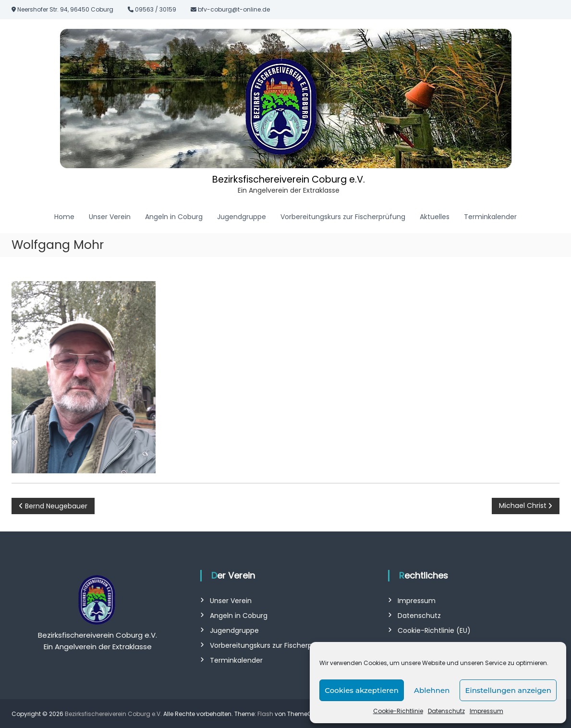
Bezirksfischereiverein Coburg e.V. (289, 179)
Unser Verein (110, 216)
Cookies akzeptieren (362, 690)
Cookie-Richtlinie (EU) (434, 630)
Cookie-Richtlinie (398, 711)
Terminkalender (490, 216)
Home (64, 216)
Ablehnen (432, 690)
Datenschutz (446, 711)
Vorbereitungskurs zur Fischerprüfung (343, 216)
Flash (265, 713)
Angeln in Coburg (174, 216)
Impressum (486, 711)
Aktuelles (435, 216)
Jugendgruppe (242, 216)
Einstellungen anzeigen (508, 690)
